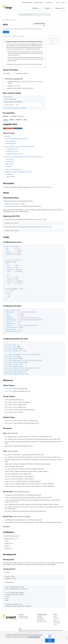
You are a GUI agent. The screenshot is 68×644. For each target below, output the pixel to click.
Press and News (57, 623)
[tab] (6, 120)
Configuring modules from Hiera (14, 154)
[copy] (43, 105)
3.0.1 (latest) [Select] (9, 73)
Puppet (48, 8)
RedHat (10, 88)
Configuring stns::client (12, 151)
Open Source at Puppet (42, 621)
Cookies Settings (50, 636)
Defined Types (10, 164)
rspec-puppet (32, 563)
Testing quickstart (11, 177)
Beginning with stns (11, 143)
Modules (36, 8)
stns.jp (49, 187)
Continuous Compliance (24, 618)
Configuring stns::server (12, 149)
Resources (60, 8)
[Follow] (6, 32)
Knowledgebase (40, 618)
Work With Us (56, 621)
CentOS (14, 88)
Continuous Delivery (23, 616)
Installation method (8, 97)
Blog (55, 619)
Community (56, 618)
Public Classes (10, 159)
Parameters (9, 166)
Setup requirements (11, 141)
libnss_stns (43, 187)
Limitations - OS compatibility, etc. (13, 169)
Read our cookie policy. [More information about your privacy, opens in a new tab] (34, 637)
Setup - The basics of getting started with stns (16, 139)
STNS (36, 187)
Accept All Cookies (50, 641)
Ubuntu (27, 88)
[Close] (66, 638)
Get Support (40, 616)
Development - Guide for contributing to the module (18, 172)
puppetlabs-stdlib (9, 204)
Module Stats (51, 36)
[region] (34, 638)
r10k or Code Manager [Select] (14, 99)
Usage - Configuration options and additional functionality (20, 146)
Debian (31, 88)
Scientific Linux (21, 88)
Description (8, 136)
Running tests (10, 174)
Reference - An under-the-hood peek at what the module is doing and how (24, 157)
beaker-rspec (47, 563)
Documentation (40, 619)
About (55, 616)
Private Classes (10, 162)
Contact (55, 624)
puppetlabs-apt (9, 206)
